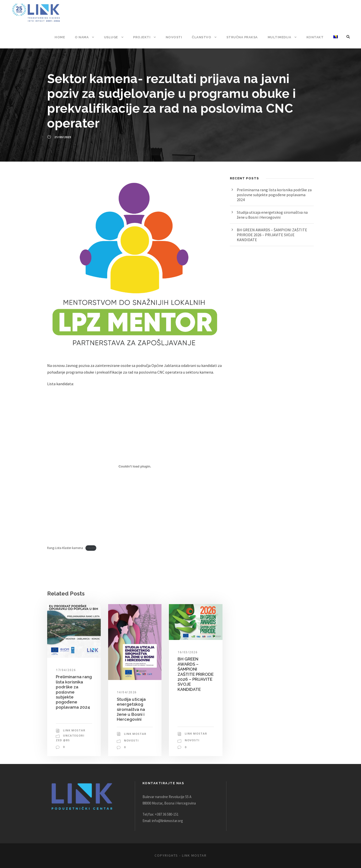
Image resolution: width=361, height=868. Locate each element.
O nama (85, 37)
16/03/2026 (187, 659)
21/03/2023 (62, 137)
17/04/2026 (65, 677)
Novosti (176, 37)
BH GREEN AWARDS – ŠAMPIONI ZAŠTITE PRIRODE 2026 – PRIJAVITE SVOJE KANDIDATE (194, 683)
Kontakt (315, 37)
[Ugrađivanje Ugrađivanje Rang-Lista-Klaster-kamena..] (135, 473)
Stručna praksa (243, 37)
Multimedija (280, 37)
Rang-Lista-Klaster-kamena (66, 555)
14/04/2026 (126, 699)
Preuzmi (94, 555)
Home (63, 37)
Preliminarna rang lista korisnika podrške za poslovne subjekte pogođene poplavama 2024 (74, 699)
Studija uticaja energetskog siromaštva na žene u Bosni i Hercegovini (131, 716)
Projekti (145, 37)
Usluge (114, 37)
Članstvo (203, 37)
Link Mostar (74, 730)
